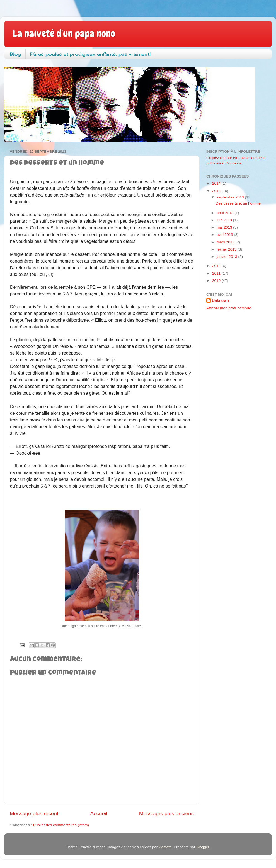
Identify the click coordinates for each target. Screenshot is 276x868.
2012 (217, 266)
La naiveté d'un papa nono (64, 33)
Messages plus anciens (166, 814)
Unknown (220, 301)
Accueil (99, 814)
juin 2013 (225, 220)
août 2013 (226, 213)
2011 (217, 273)
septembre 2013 (231, 197)
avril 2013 (225, 235)
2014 (217, 183)
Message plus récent (34, 814)
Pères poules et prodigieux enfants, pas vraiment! (90, 54)
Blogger (203, 847)
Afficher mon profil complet (229, 308)
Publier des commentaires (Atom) (61, 825)
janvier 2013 (227, 257)
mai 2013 (225, 227)
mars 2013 (226, 242)
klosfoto (165, 847)
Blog (15, 54)
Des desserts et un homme (238, 203)
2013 (217, 191)
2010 (217, 281)
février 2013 (227, 249)
